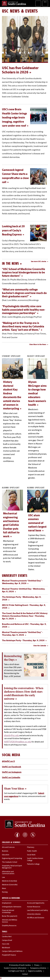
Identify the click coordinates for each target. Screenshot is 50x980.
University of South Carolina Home (14, 3)
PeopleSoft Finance (9, 955)
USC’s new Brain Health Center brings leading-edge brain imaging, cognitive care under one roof (14, 118)
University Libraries (34, 914)
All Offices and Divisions (36, 918)
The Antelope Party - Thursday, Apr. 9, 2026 (23, 641)
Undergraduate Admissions (12, 907)
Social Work (31, 855)
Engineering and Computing (12, 858)
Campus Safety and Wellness (12, 951)
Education (6, 855)
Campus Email (7, 940)
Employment (7, 903)
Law (3, 877)
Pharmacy (31, 847)
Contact (25, 974)
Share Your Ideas (14, 789)
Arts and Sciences (8, 847)
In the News (10, 263)
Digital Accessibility (35, 971)
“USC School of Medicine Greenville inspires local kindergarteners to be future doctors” (24, 273)
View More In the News (38, 345)
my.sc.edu (6, 944)
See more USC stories (39, 262)
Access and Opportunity (36, 903)
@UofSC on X (8, 761)
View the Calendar (40, 646)
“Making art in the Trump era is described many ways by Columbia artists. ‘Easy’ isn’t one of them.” (23, 327)
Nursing (5, 892)
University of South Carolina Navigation (45, 3)
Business (5, 851)
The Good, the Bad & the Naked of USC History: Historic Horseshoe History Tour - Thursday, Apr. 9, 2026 (25, 616)
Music (4, 889)
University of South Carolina (21, 965)
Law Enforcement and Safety (37, 910)
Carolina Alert (7, 937)
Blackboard (6, 948)
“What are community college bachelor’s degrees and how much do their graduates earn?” (24, 293)
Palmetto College (33, 864)
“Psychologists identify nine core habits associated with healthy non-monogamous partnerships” (24, 310)
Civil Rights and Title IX (16, 971)
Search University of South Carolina (38, 3)
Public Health (32, 851)
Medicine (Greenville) (10, 885)
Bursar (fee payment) (10, 916)
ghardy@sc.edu (11, 735)
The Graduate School (10, 862)
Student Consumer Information (15, 968)
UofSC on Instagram (12, 772)
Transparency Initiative (38, 968)
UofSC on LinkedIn (11, 778)
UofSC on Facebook (12, 767)
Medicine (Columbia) (9, 881)
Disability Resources (9, 926)
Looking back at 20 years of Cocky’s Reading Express (13, 231)
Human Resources (34, 907)
